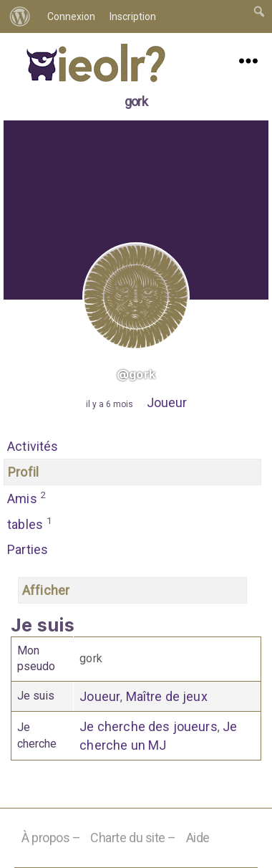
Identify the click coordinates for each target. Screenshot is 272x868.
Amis (27, 497)
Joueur (167, 402)
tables (30, 523)
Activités (33, 446)
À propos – (51, 838)
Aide (198, 838)
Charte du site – (133, 838)
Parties (28, 549)
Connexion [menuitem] (71, 16)
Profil (23, 472)
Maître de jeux (167, 696)
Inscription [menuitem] (133, 16)
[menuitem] (20, 16)
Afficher (46, 590)
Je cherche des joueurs (149, 726)
